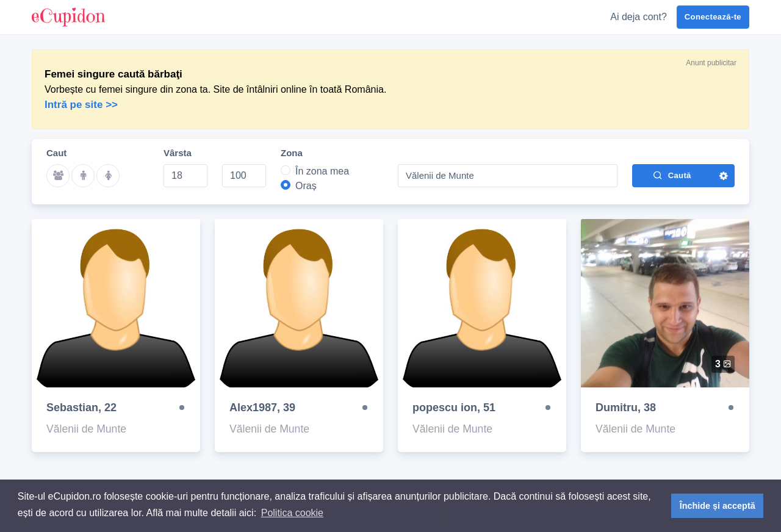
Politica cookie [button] (292, 513)
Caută (672, 175)
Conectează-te (713, 17)
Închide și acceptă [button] (718, 506)
